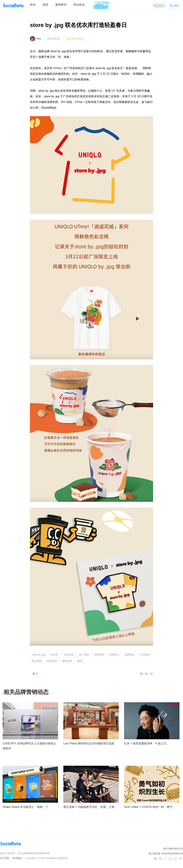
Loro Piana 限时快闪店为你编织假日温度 (89, 743)
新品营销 (52, 661)
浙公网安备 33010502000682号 (166, 854)
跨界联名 (114, 655)
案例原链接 (77, 39)
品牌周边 (129, 655)
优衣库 (54, 655)
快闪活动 (69, 655)
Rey (39, 39)
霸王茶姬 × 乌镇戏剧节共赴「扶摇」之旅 (89, 807)
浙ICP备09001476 (173, 849)
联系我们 (18, 858)
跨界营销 (99, 655)
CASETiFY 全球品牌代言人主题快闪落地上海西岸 (29, 746)
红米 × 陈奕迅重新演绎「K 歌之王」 (147, 743)
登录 (176, 6)
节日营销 (144, 655)
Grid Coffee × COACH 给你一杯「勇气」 (150, 807)
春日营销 (37, 661)
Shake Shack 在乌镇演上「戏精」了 (25, 807)
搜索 (161, 6)
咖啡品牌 (67, 661)
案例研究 (61, 5)
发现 (45, 5)
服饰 (80, 661)
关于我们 (5, 858)
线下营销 (84, 655)
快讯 (33, 5)
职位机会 (79, 5)
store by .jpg (39, 655)
